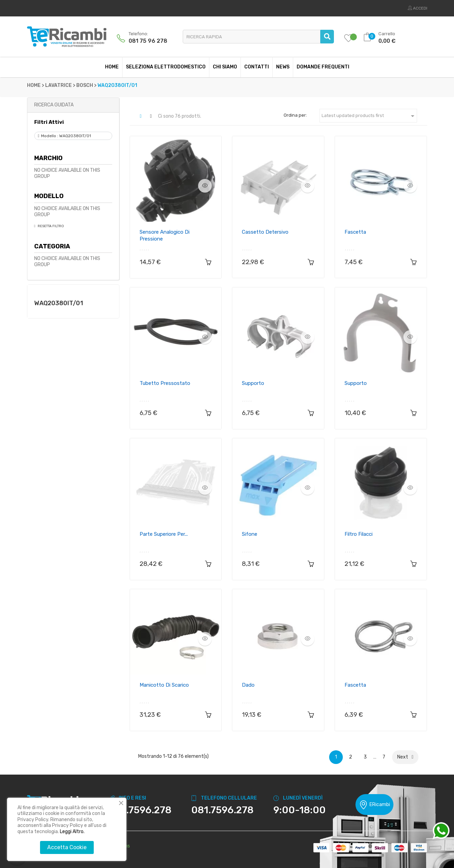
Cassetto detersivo (265, 232)
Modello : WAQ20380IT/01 (66, 136)
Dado (248, 685)
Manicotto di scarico (164, 685)
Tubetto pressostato (165, 383)
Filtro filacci (359, 534)
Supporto (253, 383)
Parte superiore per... (164, 534)
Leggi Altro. (72, 832)
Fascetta (355, 232)
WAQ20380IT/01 (59, 303)
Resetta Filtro (50, 226)
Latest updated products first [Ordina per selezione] (369, 116)
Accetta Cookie (67, 847)
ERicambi (374, 805)
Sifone (250, 534)
